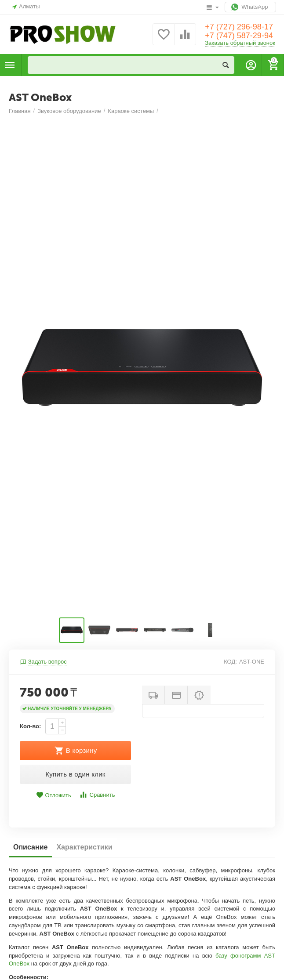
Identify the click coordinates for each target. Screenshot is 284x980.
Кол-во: (30, 726)
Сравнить (97, 795)
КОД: (230, 662)
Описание (30, 847)
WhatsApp (250, 7)
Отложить (54, 795)
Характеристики (84, 847)
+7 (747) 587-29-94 (239, 36)
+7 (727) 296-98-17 (239, 27)
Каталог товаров (10, 65)
